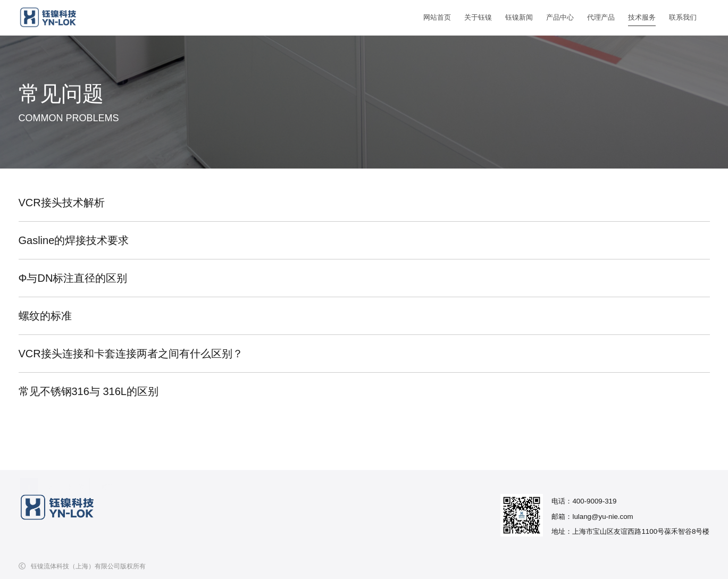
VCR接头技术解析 (62, 203)
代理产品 (601, 17)
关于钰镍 (478, 17)
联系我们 (683, 17)
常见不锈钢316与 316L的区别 (89, 391)
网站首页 (437, 17)
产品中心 (560, 17)
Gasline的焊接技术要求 (74, 240)
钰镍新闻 (519, 17)
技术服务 (642, 17)
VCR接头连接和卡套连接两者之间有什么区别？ (131, 354)
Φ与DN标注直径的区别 (73, 278)
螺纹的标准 (45, 316)
